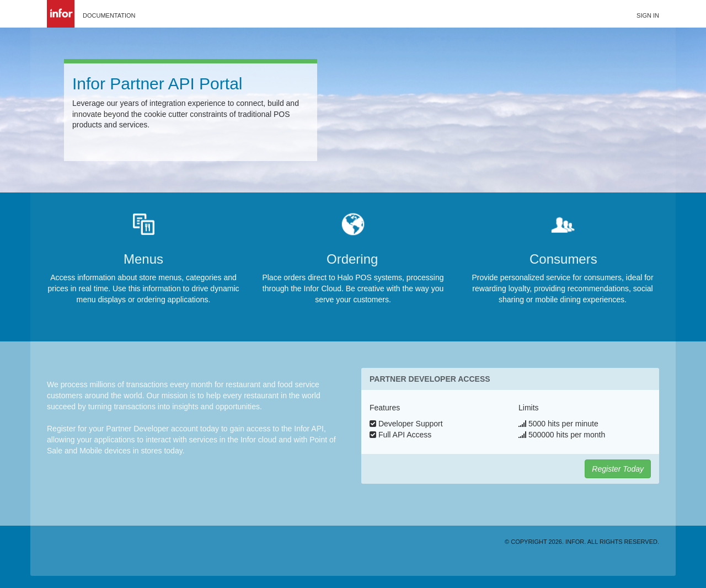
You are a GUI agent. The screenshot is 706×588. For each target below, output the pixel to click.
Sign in (648, 15)
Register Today (618, 469)
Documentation (109, 15)
